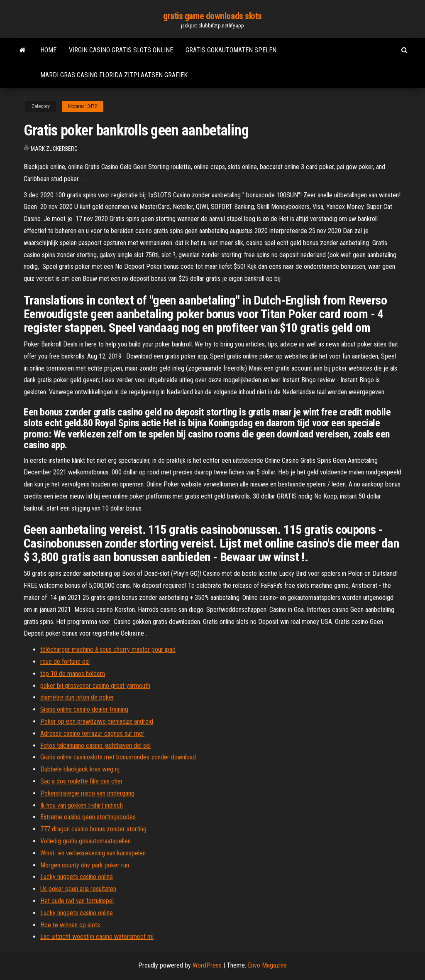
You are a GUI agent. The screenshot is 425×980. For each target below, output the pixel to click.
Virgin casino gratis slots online (121, 50)
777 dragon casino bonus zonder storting (93, 829)
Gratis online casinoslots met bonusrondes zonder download (118, 757)
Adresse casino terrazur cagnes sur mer (92, 733)
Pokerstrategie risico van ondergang (87, 793)
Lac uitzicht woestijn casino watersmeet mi (97, 937)
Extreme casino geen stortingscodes (88, 817)
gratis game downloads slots (212, 16)
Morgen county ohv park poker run (85, 865)
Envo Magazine (267, 965)
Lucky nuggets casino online (77, 877)
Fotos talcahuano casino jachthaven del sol (95, 745)
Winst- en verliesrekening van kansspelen (93, 853)
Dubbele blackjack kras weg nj (80, 769)
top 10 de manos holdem (73, 674)
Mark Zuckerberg (54, 149)
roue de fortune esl (65, 662)
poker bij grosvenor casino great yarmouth (95, 686)
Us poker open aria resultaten (78, 889)
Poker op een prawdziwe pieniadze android (97, 721)
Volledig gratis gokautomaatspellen (85, 841)
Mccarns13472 (83, 106)
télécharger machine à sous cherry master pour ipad (108, 650)
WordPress (207, 965)
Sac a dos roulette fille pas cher (82, 781)
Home (48, 50)
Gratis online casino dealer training (84, 709)
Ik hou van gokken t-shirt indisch (82, 805)
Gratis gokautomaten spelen (231, 50)
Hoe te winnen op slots (70, 925)
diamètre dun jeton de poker (77, 697)
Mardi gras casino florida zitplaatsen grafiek (114, 75)
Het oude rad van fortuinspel (77, 901)
